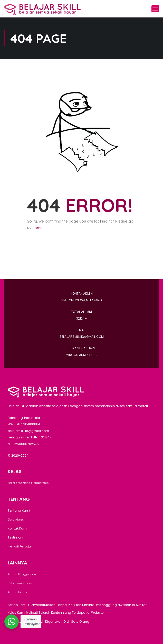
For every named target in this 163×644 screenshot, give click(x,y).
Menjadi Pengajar (20, 546)
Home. (38, 228)
